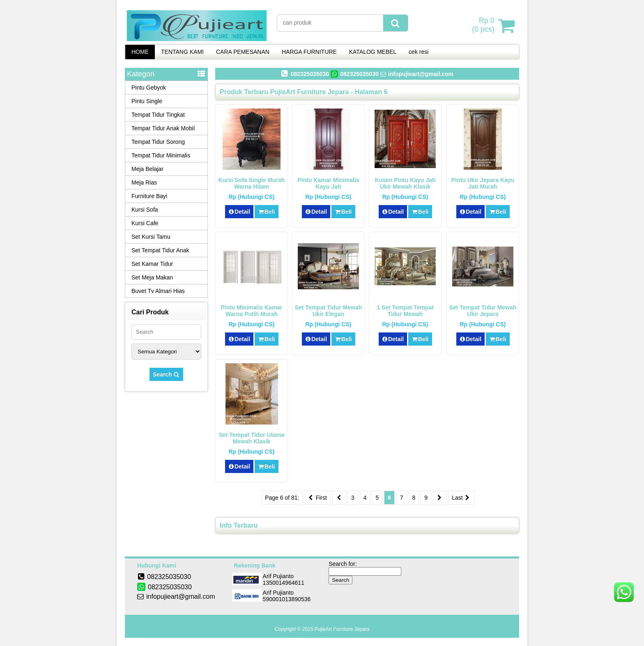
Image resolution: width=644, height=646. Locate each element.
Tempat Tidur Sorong (158, 142)
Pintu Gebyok (149, 88)
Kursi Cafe (145, 223)
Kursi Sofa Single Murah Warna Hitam (252, 183)
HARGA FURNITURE (309, 52)
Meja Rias (144, 182)
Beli (266, 212)
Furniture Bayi (149, 196)
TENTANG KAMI (182, 52)
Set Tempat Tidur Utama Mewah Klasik (252, 438)
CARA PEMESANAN (243, 52)
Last (461, 498)
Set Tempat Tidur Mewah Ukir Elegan (329, 311)
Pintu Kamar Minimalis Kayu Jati (328, 183)
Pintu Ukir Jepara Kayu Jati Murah (483, 183)
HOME (140, 52)
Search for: (343, 564)
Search (166, 374)
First (317, 498)
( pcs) (484, 25)
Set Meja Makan (152, 277)
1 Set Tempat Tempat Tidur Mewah (405, 311)
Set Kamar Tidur (152, 264)
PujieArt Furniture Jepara (342, 629)
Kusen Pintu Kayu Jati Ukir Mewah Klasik (405, 183)
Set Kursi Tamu (151, 237)
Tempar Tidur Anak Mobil (163, 128)
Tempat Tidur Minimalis (161, 155)
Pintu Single (147, 101)
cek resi (419, 52)
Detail (239, 212)
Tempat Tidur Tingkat (158, 115)
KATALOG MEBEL (373, 52)
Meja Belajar (147, 169)
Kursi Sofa (145, 210)
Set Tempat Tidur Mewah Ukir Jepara (483, 311)
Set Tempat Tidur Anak (160, 250)
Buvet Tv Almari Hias (158, 291)
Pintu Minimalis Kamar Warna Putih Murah (251, 311)
